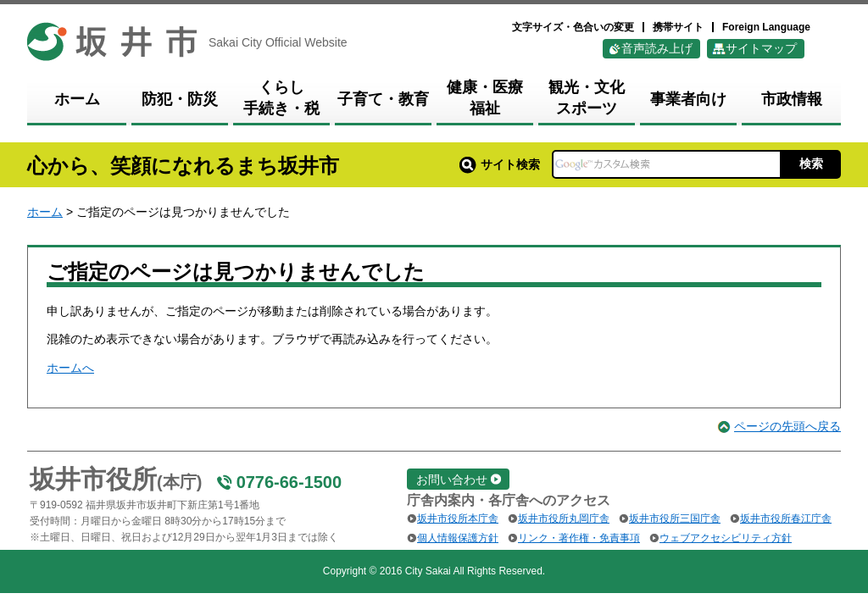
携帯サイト (678, 27)
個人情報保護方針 (458, 538)
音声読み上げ (657, 48)
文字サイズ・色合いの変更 (573, 27)
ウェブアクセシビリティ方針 (726, 538)
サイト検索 (500, 164)
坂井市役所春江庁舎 (786, 518)
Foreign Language (766, 27)
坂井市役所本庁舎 (458, 518)
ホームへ (70, 368)
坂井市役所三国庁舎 (675, 518)
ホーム (45, 212)
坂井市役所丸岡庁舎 (564, 518)
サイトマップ (761, 48)
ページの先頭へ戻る (787, 426)
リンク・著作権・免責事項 (579, 538)
